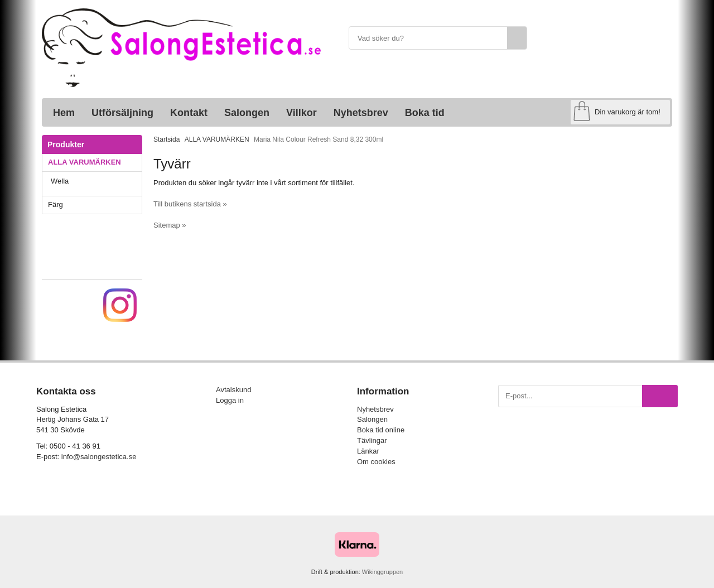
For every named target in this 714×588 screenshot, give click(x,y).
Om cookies (376, 462)
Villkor (301, 113)
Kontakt (189, 113)
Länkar (368, 451)
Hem (64, 113)
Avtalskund (233, 390)
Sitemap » (170, 225)
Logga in (230, 400)
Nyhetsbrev (361, 113)
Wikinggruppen (382, 572)
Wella (96, 181)
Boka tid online (381, 430)
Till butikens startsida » (190, 204)
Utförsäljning (122, 113)
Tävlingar (372, 440)
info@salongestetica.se (99, 457)
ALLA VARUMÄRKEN (95, 162)
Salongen (247, 113)
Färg (95, 204)
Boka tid (425, 113)
